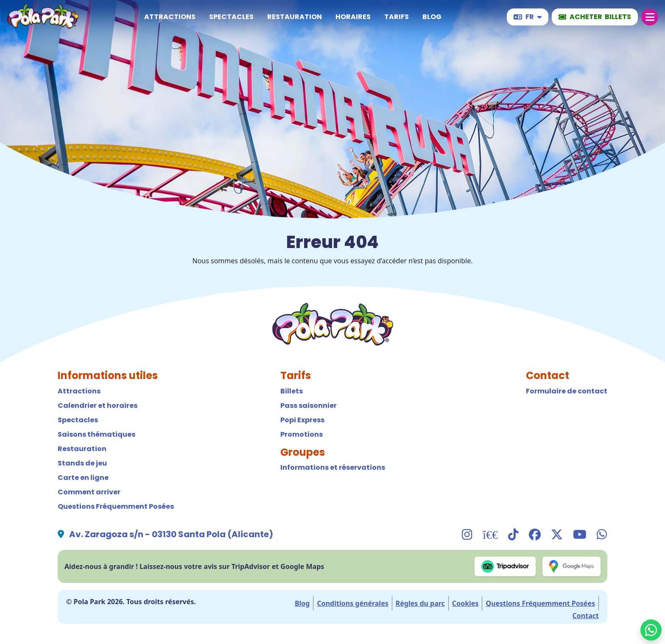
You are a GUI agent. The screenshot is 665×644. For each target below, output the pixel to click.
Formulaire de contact (567, 391)
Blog (432, 17)
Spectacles (231, 17)
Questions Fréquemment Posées (116, 506)
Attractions (170, 17)
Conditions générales (352, 603)
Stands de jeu (82, 463)
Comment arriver (89, 492)
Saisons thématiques (96, 434)
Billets (292, 391)
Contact (586, 616)
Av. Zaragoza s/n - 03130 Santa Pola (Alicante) (171, 534)
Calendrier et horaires (98, 406)
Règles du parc (420, 603)
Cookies (465, 603)
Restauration (295, 17)
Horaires (353, 17)
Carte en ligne (83, 478)
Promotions (302, 434)
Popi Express (302, 420)
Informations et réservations (333, 467)
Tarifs (397, 17)
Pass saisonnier (309, 406)
